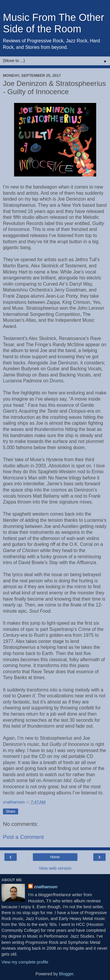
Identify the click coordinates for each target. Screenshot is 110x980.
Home (55, 857)
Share (11, 811)
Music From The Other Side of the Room (54, 23)
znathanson (46, 887)
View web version (55, 868)
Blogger (66, 974)
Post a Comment (23, 837)
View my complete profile (25, 962)
